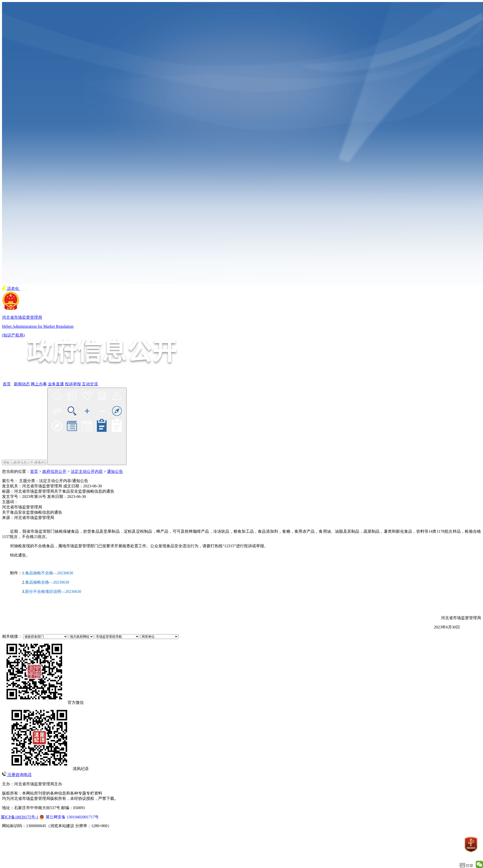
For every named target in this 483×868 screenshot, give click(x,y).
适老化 (11, 289)
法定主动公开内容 (87, 471)
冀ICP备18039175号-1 (20, 817)
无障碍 (26, 289)
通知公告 (115, 471)
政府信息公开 (54, 471)
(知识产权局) (13, 335)
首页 (34, 471)
